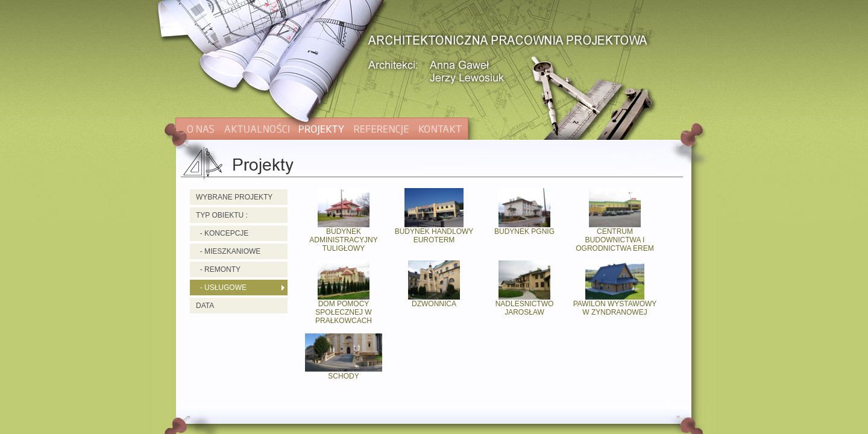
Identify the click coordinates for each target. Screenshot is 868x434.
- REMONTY (218, 269)
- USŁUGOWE (221, 288)
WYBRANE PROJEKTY (234, 197)
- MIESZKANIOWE (228, 251)
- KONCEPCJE (222, 233)
